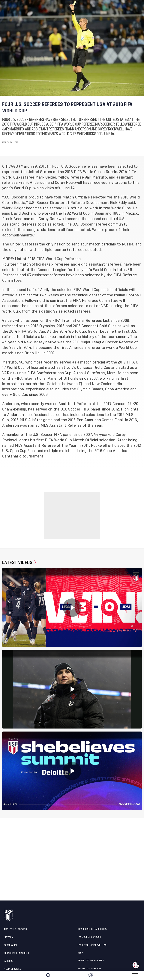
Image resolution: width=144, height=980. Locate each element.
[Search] (49, 975)
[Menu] (135, 974)
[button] (144, 975)
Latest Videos (19, 562)
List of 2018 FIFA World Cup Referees (48, 259)
